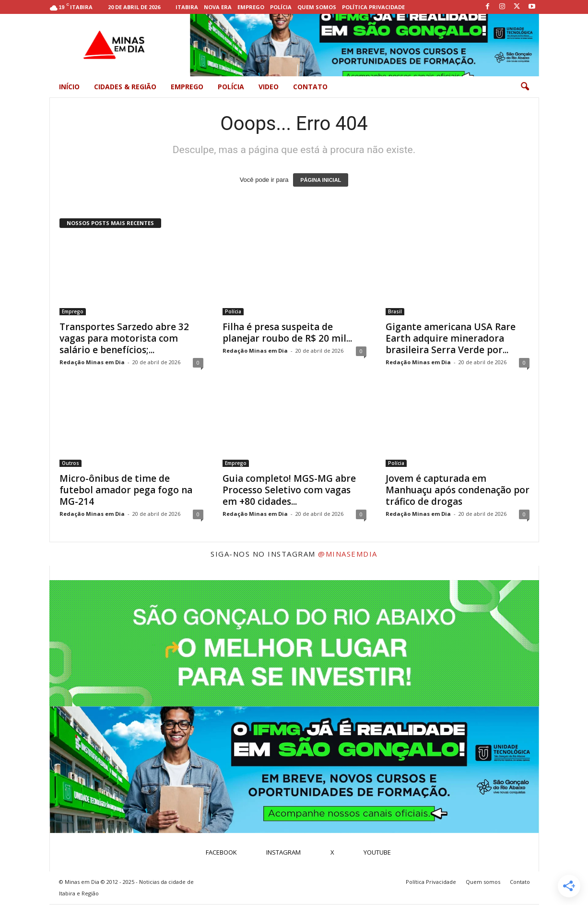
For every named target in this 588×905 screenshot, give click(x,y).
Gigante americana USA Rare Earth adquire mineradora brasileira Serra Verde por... (451, 338)
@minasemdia (348, 554)
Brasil (395, 311)
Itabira (187, 7)
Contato (310, 87)
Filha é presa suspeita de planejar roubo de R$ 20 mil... (287, 333)
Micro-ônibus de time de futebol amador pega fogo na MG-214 (126, 490)
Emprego (251, 7)
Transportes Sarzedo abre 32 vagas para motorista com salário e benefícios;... (124, 338)
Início (69, 87)
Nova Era (218, 7)
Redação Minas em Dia (92, 362)
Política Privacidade (373, 7)
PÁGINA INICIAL (321, 180)
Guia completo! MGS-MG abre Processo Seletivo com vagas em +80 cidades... (289, 490)
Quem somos (317, 7)
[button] (525, 87)
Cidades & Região (125, 87)
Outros (71, 463)
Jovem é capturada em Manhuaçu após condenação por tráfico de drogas (458, 490)
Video (269, 87)
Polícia (281, 7)
